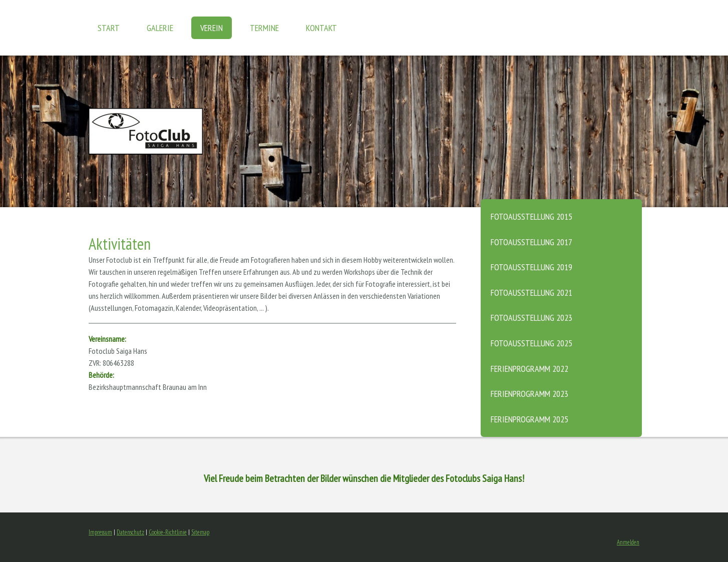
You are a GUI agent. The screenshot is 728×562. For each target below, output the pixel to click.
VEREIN (212, 28)
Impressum (100, 532)
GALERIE (160, 28)
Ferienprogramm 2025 (529, 419)
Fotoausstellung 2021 (531, 293)
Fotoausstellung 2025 (531, 343)
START (109, 28)
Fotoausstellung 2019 (531, 267)
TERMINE (264, 28)
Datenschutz (130, 532)
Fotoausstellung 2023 (531, 318)
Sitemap (200, 532)
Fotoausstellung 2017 (531, 242)
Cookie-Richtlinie (168, 532)
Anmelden (628, 542)
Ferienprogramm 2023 (529, 394)
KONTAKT (321, 28)
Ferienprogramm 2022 (529, 369)
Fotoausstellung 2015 (531, 216)
